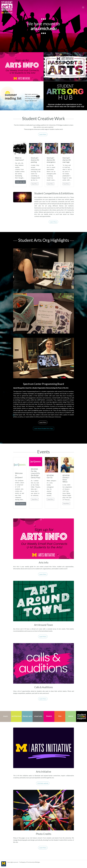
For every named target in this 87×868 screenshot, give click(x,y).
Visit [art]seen (21, 504)
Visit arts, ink (20, 182)
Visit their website (43, 783)
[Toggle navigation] (83, 7)
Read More (35, 184)
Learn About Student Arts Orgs (44, 428)
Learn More (43, 134)
